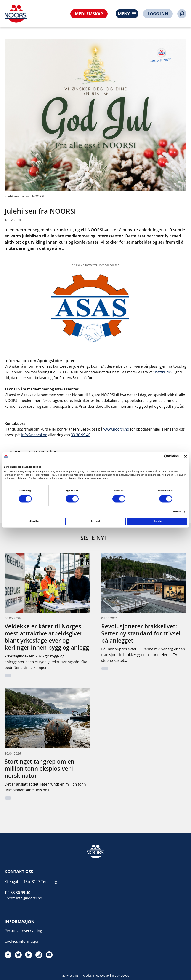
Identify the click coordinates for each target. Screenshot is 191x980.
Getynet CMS (70, 976)
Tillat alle (157, 522)
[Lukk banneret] (186, 457)
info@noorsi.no (34, 435)
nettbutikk (164, 372)
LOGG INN (158, 14)
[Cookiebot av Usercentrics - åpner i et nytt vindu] (159, 457)
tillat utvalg (95, 522)
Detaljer (177, 512)
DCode (125, 976)
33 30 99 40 (81, 435)
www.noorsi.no (116, 429)
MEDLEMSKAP (89, 14)
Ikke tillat (34, 522)
